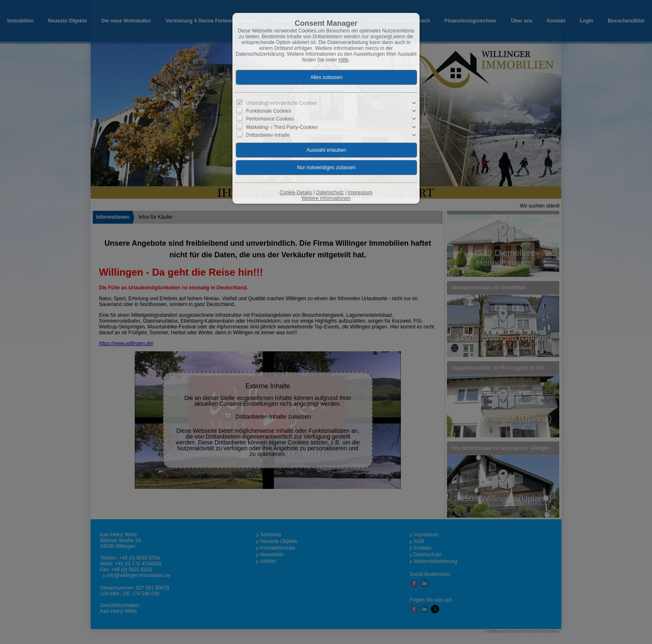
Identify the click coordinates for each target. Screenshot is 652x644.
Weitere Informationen (326, 198)
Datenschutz (330, 192)
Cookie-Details (296, 192)
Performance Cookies (270, 119)
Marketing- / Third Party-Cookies (282, 127)
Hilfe (343, 60)
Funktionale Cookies (269, 111)
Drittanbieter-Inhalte (268, 135)
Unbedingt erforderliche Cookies (282, 103)
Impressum (360, 192)
